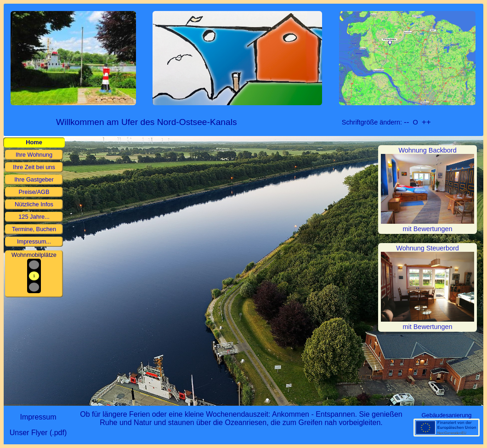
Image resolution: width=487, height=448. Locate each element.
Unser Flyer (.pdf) (38, 433)
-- (407, 122)
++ (426, 122)
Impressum (38, 417)
